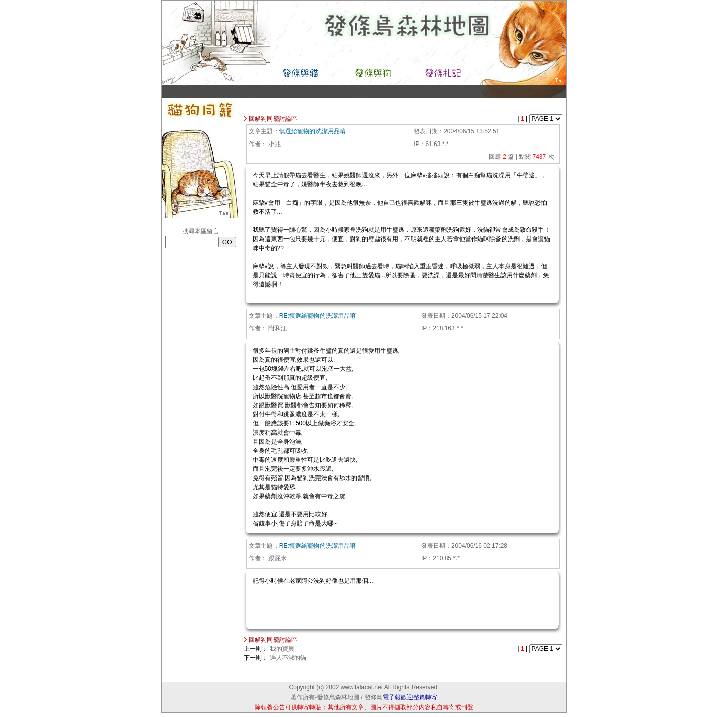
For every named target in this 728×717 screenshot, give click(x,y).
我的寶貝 (282, 649)
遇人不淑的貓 (288, 658)
